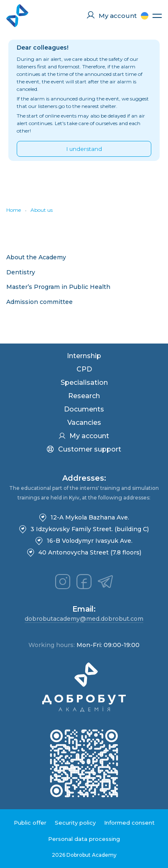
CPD (84, 369)
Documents (84, 409)
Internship (84, 356)
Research (84, 396)
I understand (84, 149)
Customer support (84, 449)
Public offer (30, 823)
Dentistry (21, 272)
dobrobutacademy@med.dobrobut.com (84, 619)
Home (14, 210)
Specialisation (84, 383)
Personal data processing (84, 839)
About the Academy (36, 257)
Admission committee (39, 302)
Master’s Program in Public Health (58, 287)
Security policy (75, 823)
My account (84, 436)
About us (42, 210)
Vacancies (84, 423)
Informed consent (129, 823)
